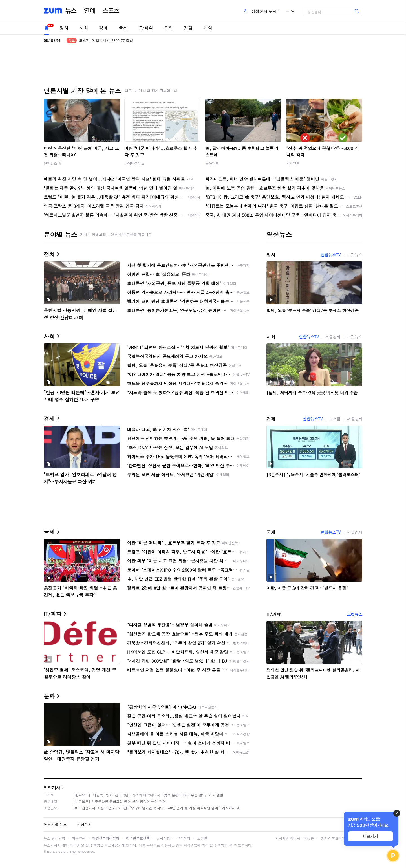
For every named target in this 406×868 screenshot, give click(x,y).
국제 (123, 28)
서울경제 (333, 337)
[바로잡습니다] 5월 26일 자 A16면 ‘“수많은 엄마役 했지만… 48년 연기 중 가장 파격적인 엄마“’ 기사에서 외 (157, 808)
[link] (400, 9)
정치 (64, 28)
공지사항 (163, 838)
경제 (103, 28)
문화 (168, 28)
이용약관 (79, 838)
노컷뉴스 (355, 255)
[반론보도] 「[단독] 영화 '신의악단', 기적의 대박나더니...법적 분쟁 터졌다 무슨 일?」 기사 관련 (148, 795)
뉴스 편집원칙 (54, 838)
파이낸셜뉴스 (134, 163)
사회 (84, 28)
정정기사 (52, 787)
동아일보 (212, 163)
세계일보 (293, 163)
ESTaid (52, 852)
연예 (90, 11)
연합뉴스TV (52, 163)
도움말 (202, 838)
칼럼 (188, 28)
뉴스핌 (335, 419)
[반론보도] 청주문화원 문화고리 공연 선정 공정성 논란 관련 (120, 801)
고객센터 (184, 838)
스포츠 (111, 11)
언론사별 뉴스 (55, 824)
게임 (208, 28)
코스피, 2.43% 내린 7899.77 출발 (106, 40)
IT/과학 (146, 28)
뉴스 (71, 11)
